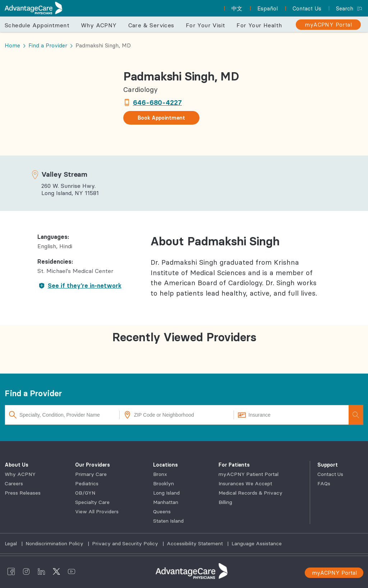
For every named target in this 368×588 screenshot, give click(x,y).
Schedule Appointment (37, 25)
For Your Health (259, 25)
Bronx (160, 474)
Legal (11, 543)
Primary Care (91, 474)
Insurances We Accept (245, 483)
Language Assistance (257, 543)
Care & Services (151, 25)
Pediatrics (87, 483)
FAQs (324, 483)
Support (328, 465)
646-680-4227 (157, 102)
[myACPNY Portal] (328, 25)
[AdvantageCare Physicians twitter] (56, 571)
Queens (162, 511)
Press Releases (23, 493)
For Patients (234, 465)
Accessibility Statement (195, 543)
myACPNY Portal (334, 573)
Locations (165, 465)
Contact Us (330, 474)
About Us (17, 465)
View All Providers (97, 511)
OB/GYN (85, 493)
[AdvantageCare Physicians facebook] (11, 571)
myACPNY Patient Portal (249, 474)
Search (345, 8)
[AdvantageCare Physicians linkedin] (41, 571)
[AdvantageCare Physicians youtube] (72, 571)
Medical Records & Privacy (250, 493)
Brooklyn (164, 483)
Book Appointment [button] (161, 118)
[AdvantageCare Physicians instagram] (26, 571)
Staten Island (168, 521)
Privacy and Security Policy (126, 543)
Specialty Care (92, 502)
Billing (225, 502)
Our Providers (93, 465)
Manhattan (166, 502)
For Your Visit (206, 25)
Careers (14, 483)
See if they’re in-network (79, 286)
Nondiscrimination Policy (55, 543)
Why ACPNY (99, 25)
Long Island (166, 493)
